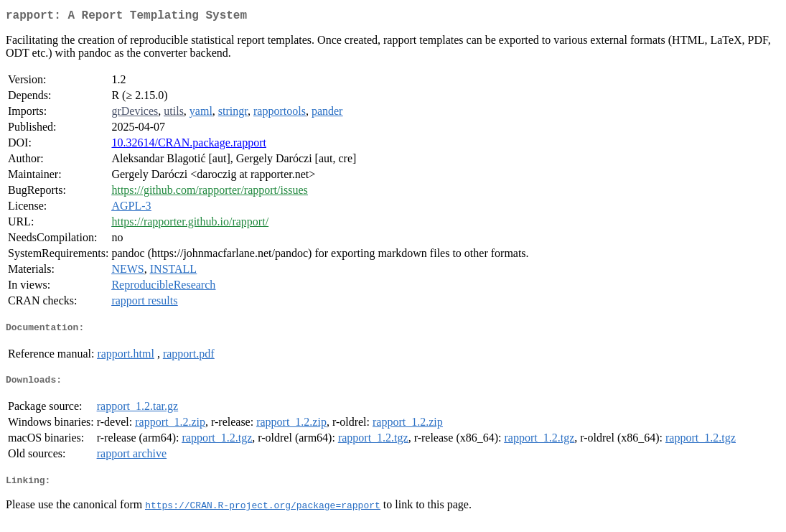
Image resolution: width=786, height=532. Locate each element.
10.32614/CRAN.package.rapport (189, 145)
